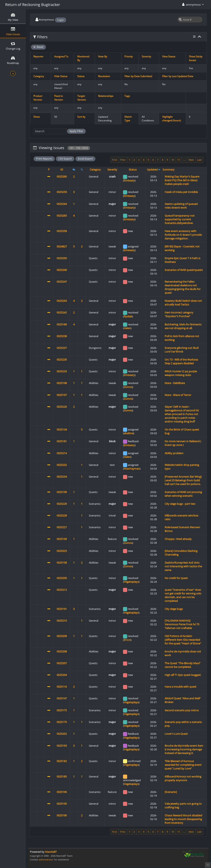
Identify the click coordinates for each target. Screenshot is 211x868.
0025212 (62, 590)
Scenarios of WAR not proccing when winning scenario (183, 494)
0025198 (62, 383)
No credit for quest (176, 578)
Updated (152, 169)
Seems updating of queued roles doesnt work (181, 206)
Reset (38, 47)
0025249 (62, 270)
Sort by (81, 117)
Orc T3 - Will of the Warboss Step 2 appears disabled (181, 361)
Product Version (38, 98)
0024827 (62, 246)
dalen (127, 328)
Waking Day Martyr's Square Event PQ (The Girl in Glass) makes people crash (182, 180)
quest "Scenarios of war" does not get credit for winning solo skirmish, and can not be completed (183, 595)
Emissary (129, 180)
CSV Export (65, 159)
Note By (103, 56)
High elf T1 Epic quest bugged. (183, 675)
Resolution (104, 76)
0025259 (62, 192)
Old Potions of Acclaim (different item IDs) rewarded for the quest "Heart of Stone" (183, 640)
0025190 (62, 815)
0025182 (62, 761)
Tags (127, 96)
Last (199, 160)
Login (61, 20)
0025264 (62, 204)
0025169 (62, 539)
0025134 (62, 429)
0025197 (62, 395)
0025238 (62, 336)
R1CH (127, 640)
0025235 (62, 360)
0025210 (62, 621)
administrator (46, 859)
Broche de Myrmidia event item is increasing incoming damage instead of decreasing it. (184, 749)
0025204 (62, 675)
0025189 (62, 324)
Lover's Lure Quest (176, 734)
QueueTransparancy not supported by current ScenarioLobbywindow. (180, 219)
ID (62, 169)
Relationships (106, 96)
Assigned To (61, 56)
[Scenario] (171, 792)
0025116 (62, 687)
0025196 (62, 792)
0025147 (62, 698)
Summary (169, 169)
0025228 (62, 515)
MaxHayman (132, 469)
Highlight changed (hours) (172, 119)
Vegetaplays (131, 582)
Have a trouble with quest (181, 687)
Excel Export (85, 159)
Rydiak (128, 316)
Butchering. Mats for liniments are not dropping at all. (183, 326)
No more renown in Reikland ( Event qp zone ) (183, 443)
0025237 (62, 348)
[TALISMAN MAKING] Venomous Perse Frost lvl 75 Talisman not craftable (182, 624)
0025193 (62, 746)
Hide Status (61, 76)
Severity (146, 56)
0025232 (62, 465)
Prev (123, 160)
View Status (169, 56)
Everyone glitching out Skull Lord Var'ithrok (182, 350)
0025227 (62, 527)
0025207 (62, 663)
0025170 (62, 722)
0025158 (62, 563)
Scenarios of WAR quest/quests (184, 270)
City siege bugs (174, 609)
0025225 (62, 551)
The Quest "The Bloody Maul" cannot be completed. (183, 665)
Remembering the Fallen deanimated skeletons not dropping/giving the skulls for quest (183, 287)
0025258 (62, 231)
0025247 (62, 282)
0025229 (62, 504)
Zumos (128, 387)
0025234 (62, 477)
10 (173, 160)
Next (191, 160)
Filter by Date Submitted (138, 76)
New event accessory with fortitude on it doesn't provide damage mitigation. (183, 235)
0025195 (62, 804)
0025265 (62, 216)
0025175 (62, 710)
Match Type (128, 119)
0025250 (62, 258)
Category (39, 76)
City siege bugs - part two (180, 504)
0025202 (62, 734)
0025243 (62, 301)
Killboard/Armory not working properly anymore (183, 778)
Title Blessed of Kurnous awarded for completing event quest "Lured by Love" (183, 765)
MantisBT (51, 852)
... (184, 160)
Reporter (38, 56)
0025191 (62, 609)
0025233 (62, 371)
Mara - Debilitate (175, 383)
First (114, 160)
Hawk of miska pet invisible (181, 192)
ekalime (129, 433)
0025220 (62, 407)
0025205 (62, 578)
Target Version (82, 98)
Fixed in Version (59, 98)
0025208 (62, 651)
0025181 (62, 441)
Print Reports (44, 159)
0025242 (62, 312)
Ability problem (174, 453)
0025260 (62, 176)
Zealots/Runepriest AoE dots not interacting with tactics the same (183, 566)
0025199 (62, 492)
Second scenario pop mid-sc (182, 710)
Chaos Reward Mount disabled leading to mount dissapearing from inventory (183, 819)
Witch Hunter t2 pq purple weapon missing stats (181, 373)
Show (36, 117)
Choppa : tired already (178, 539)
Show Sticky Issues (196, 58)
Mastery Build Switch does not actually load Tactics (183, 303)
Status (81, 76)
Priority (129, 56)
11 (179, 160)
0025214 (62, 453)
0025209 (62, 636)
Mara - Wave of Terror (178, 395)
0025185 (62, 776)
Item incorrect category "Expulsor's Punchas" (179, 314)
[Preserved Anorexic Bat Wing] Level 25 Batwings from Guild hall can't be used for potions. (183, 480)
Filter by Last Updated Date (178, 76)
